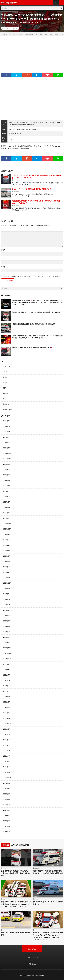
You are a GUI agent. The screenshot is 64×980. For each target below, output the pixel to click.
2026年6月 (7, 421)
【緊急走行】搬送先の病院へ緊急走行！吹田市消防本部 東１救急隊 (34, 324)
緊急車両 (6, 404)
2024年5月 (7, 556)
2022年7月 (7, 675)
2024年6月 (7, 551)
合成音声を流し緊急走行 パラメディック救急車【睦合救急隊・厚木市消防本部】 (37, 312)
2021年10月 (7, 724)
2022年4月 (7, 691)
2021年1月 (7, 772)
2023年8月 (7, 605)
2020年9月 (7, 788)
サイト (3, 267)
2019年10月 (7, 816)
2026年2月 (7, 442)
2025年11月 (7, 459)
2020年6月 (7, 794)
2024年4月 (7, 561)
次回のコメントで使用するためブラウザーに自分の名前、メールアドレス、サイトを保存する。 (31, 277)
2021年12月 (7, 713)
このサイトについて (32, 957)
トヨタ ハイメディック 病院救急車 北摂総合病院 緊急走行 (31, 189)
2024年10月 (7, 529)
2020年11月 (7, 783)
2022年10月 (7, 659)
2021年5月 (7, 751)
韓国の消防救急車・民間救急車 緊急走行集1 (16, 934)
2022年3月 (7, 697)
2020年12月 (7, 778)
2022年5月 (7, 686)
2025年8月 (7, 475)
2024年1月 (7, 578)
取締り (5, 377)
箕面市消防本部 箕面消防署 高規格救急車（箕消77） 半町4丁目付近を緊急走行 (48, 872)
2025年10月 (7, 464)
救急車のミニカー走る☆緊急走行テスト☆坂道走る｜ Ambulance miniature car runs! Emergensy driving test (16, 904)
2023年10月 (7, 594)
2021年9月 (7, 729)
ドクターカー (7, 366)
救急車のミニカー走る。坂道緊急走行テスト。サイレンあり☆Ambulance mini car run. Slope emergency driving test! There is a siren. (48, 936)
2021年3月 (7, 761)
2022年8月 (7, 670)
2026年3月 (7, 437)
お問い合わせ (32, 964)
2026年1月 (7, 448)
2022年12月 (7, 648)
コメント (4, 229)
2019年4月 (7, 821)
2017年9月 (7, 826)
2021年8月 (7, 734)
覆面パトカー (7, 410)
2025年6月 (7, 486)
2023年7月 (7, 610)
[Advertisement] (32, 52)
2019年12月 (7, 810)
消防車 (5, 388)
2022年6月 (7, 680)
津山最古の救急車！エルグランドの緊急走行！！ (48, 903)
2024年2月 (7, 572)
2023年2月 (7, 637)
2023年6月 (7, 615)
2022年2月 (7, 702)
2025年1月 (7, 513)
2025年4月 (7, 497)
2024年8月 (7, 540)
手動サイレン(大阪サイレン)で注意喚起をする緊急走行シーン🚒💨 (33, 348)
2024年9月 (7, 534)
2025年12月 (7, 453)
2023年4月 (7, 626)
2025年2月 (7, 507)
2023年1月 (7, 643)
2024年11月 (7, 524)
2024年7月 (7, 545)
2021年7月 (7, 740)
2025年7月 (7, 480)
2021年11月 (7, 718)
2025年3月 (7, 502)
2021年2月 (7, 767)
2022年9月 (7, 664)
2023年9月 (7, 599)
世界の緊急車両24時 (38, 976)
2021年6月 (7, 745)
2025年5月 (7, 491)
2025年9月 (7, 470)
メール (4, 258)
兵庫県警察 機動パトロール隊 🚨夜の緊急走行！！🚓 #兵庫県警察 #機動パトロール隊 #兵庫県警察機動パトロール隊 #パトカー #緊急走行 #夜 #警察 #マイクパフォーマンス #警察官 (37, 302)
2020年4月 (7, 799)
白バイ (5, 399)
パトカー (6, 372)
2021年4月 (7, 756)
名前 (3, 250)
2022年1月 (7, 707)
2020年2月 (7, 805)
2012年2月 (7, 832)
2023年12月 (7, 583)
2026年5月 (7, 426)
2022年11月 (7, 653)
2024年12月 (7, 518)
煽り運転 (6, 393)
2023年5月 (7, 621)
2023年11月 (7, 588)
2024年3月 (7, 567)
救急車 (15, 28)
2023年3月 (7, 632)
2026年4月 (7, 432)
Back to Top (32, 949)
